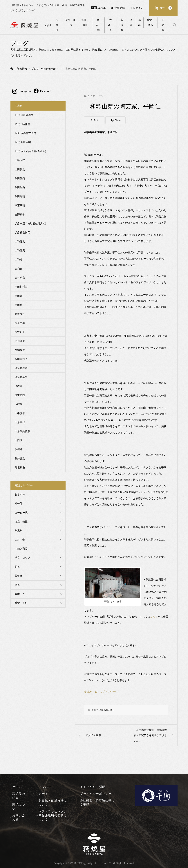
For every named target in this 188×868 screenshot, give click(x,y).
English (102, 8)
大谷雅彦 (20, 278)
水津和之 (20, 350)
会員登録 (120, 8)
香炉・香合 (151, 22)
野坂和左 (20, 468)
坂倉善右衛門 (22, 233)
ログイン (138, 8)
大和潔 (19, 260)
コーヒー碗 (21, 513)
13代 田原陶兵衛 (24, 115)
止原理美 (20, 341)
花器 (139, 22)
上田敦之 (20, 169)
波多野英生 (21, 377)
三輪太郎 (20, 160)
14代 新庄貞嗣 (23, 142)
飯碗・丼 (98, 25)
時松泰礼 (20, 314)
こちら (154, 617)
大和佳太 (20, 242)
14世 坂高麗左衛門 (25, 133)
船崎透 (19, 449)
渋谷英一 (20, 386)
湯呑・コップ (70, 22)
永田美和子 (21, 359)
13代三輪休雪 (22, 124)
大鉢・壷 (111, 25)
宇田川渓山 (21, 287)
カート (166, 8)
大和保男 (20, 251)
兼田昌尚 (20, 187)
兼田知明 (20, 196)
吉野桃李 (20, 215)
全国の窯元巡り (107, 710)
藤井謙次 (20, 459)
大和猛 (19, 269)
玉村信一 (20, 404)
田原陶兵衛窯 (22, 431)
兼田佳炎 (20, 178)
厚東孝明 (20, 205)
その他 (163, 25)
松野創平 (20, 332)
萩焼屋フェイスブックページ (101, 692)
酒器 (131, 22)
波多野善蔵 (21, 368)
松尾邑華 (20, 323)
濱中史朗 (20, 395)
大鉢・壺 (20, 540)
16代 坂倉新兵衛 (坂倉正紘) (30, 151)
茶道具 (122, 25)
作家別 (57, 25)
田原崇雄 (20, 422)
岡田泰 (19, 296)
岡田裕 (19, 305)
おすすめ (20, 495)
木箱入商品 (21, 549)
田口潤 (19, 440)
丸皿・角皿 (85, 22)
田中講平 (20, 413)
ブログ (102, 96)
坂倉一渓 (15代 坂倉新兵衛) (30, 224)
